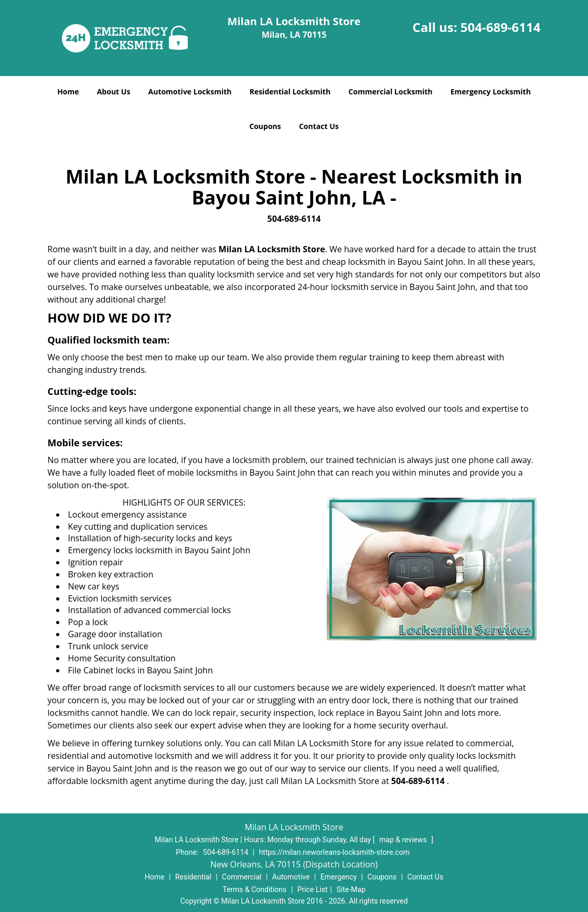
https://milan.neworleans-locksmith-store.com (334, 852)
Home (68, 92)
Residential (193, 877)
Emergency (339, 877)
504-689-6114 (501, 27)
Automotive (291, 877)
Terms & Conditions (254, 889)
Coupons (265, 126)
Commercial (242, 877)
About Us (114, 92)
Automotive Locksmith (190, 92)
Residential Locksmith (290, 92)
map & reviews (404, 840)
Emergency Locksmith (491, 92)
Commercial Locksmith (390, 92)
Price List (313, 889)
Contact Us (319, 126)
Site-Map (351, 889)
